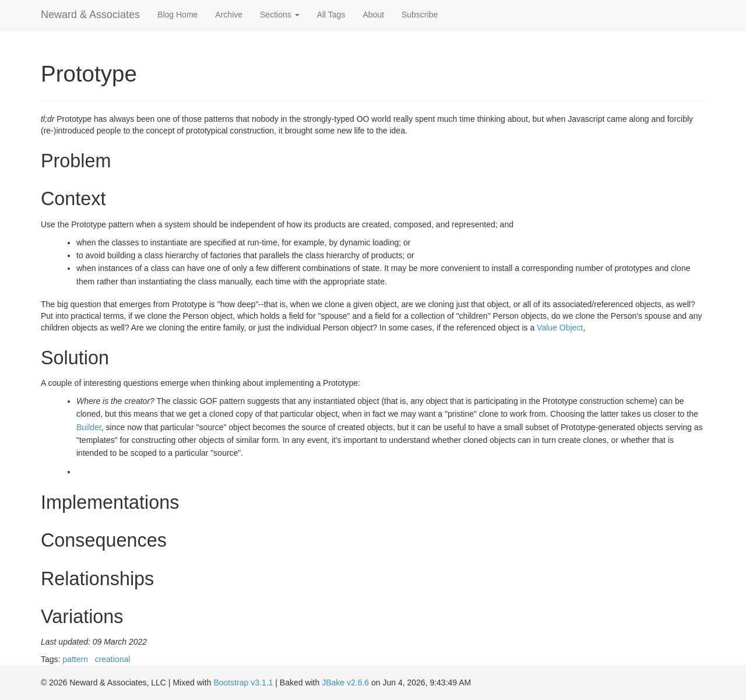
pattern (75, 659)
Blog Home (177, 15)
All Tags (331, 15)
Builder (89, 427)
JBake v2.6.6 (345, 683)
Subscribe (420, 15)
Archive (229, 15)
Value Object (560, 328)
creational (113, 659)
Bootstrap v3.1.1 (243, 683)
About (373, 15)
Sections (280, 15)
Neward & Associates (90, 15)
